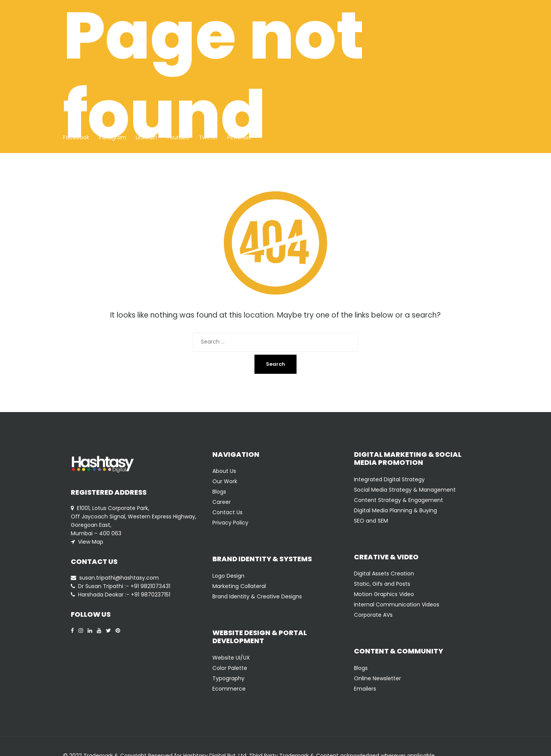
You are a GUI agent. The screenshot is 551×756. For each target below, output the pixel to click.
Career (222, 502)
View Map (91, 542)
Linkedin (146, 137)
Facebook (76, 137)
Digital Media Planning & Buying (395, 510)
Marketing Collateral (239, 586)
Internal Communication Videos (397, 604)
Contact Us (227, 512)
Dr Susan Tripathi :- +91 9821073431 (124, 586)
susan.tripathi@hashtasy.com (119, 578)
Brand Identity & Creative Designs (257, 596)
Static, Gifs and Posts (382, 584)
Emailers (365, 689)
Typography (228, 678)
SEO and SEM (371, 521)
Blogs (219, 492)
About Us (224, 471)
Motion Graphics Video (384, 594)
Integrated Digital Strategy (389, 479)
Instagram (112, 137)
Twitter (208, 137)
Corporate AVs (373, 615)
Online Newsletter (377, 678)
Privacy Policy (230, 523)
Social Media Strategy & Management (405, 490)
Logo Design (228, 576)
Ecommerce (229, 689)
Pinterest (239, 137)
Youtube (178, 137)
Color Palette (230, 668)
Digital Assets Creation (384, 574)
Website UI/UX (231, 658)
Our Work (225, 481)
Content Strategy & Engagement (399, 500)
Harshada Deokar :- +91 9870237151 (124, 595)
